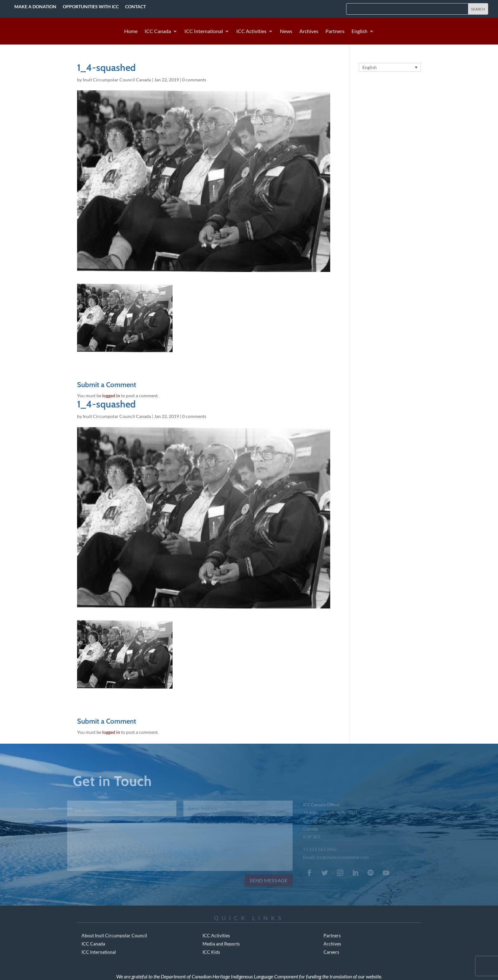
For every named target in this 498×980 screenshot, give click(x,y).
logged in (111, 396)
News (286, 31)
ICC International (204, 31)
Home (131, 31)
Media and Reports (221, 944)
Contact (135, 7)
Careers (331, 952)
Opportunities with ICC (91, 7)
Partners (335, 31)
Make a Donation (35, 7)
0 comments (194, 80)
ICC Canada (158, 31)
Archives (309, 31)
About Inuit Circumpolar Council (114, 935)
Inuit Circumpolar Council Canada (117, 80)
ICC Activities (251, 31)
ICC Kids (211, 952)
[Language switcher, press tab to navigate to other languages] (390, 67)
